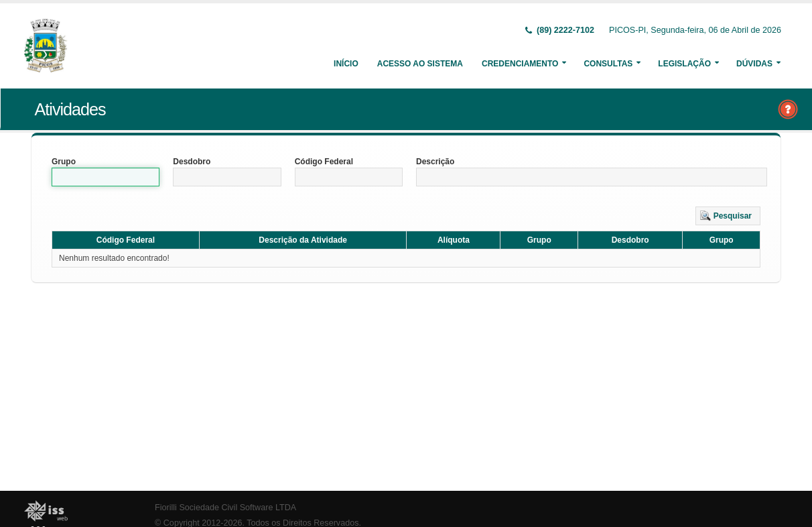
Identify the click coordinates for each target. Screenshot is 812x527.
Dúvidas (754, 64)
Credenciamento (520, 64)
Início (346, 64)
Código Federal (324, 162)
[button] (728, 216)
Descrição (435, 162)
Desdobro (192, 162)
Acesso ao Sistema (420, 64)
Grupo (64, 162)
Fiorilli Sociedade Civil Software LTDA (225, 508)
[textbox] (106, 177)
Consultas (608, 64)
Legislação (684, 64)
